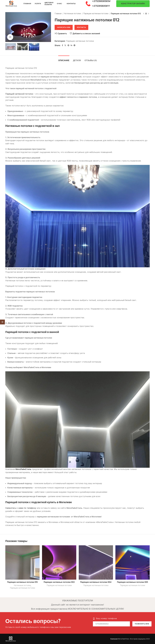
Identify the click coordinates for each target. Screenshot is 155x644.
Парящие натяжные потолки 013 (23, 582)
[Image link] (11, 639)
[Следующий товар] (148, 14)
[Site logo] (11, 3)
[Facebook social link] (62, 45)
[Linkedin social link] (71, 45)
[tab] (64, 59)
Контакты (81, 27)
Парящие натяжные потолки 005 (133, 582)
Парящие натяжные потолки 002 (59, 582)
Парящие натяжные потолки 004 (96, 582)
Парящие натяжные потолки (96, 14)
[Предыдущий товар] (144, 14)
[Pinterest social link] (68, 45)
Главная (58, 14)
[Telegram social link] (74, 45)
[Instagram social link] (2, 322)
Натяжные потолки (73, 14)
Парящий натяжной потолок (19, 94)
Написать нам (64, 27)
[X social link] (65, 45)
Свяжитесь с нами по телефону (21, 508)
